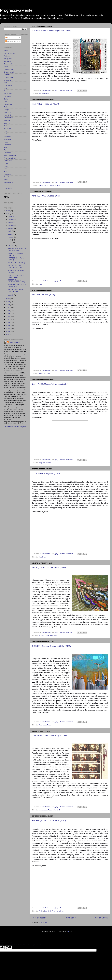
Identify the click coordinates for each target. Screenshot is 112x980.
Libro (6, 131)
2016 (8, 322)
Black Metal (8, 64)
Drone (47, 635)
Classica (7, 75)
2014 (8, 328)
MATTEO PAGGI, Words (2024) (46, 196)
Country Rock (9, 77)
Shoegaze (7, 174)
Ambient (41, 635)
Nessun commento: (67, 90)
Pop (5, 147)
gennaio (11, 295)
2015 (8, 325)
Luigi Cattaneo (14, 342)
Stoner (6, 180)
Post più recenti (39, 918)
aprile (10, 240)
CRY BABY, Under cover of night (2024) (50, 736)
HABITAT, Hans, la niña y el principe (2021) (51, 31)
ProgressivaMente (16, 10)
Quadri (6, 163)
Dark (6, 83)
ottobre (11, 222)
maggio (11, 237)
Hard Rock (8, 115)
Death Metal (8, 86)
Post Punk (47, 373)
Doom (6, 88)
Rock (6, 172)
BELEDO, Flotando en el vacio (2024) (49, 821)
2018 (8, 316)
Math (6, 134)
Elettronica (54, 635)
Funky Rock (8, 104)
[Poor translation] (8, 947)
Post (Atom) (43, 922)
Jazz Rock (48, 911)
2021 (8, 308)
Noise (41, 373)
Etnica (6, 99)
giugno (11, 234)
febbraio (11, 246)
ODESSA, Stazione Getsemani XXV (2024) (51, 646)
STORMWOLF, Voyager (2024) (46, 473)
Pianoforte (7, 145)
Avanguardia (43, 810)
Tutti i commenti (11, 41)
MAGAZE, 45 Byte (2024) (43, 295)
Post (8, 37)
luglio (10, 231)
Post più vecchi (101, 918)
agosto (11, 228)
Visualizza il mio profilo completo (15, 427)
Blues (6, 67)
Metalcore (7, 137)
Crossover (7, 80)
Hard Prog (7, 112)
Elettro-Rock (8, 94)
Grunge (6, 110)
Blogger (69, 931)
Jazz (40, 284)
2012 (8, 334)
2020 (8, 311)
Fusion (41, 911)
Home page (70, 918)
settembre (12, 225)
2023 (8, 302)
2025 (8, 214)
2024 (8, 299)
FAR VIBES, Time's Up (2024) (45, 104)
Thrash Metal (8, 182)
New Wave (8, 139)
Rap (5, 169)
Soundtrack (8, 177)
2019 (8, 314)
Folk (5, 102)
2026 (8, 211)
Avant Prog (8, 61)
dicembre (11, 216)
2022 (8, 305)
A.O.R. (6, 51)
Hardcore (7, 120)
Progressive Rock (45, 93)
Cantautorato (8, 69)
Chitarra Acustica (10, 72)
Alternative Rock (9, 53)
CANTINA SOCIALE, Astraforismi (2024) (50, 384)
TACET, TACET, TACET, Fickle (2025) (49, 568)
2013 (8, 331)
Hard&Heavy (43, 185)
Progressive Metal (54, 185)
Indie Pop (7, 123)
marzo (10, 243)
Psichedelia (52, 810)
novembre (12, 219)
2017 (8, 319)
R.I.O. (59, 810)
